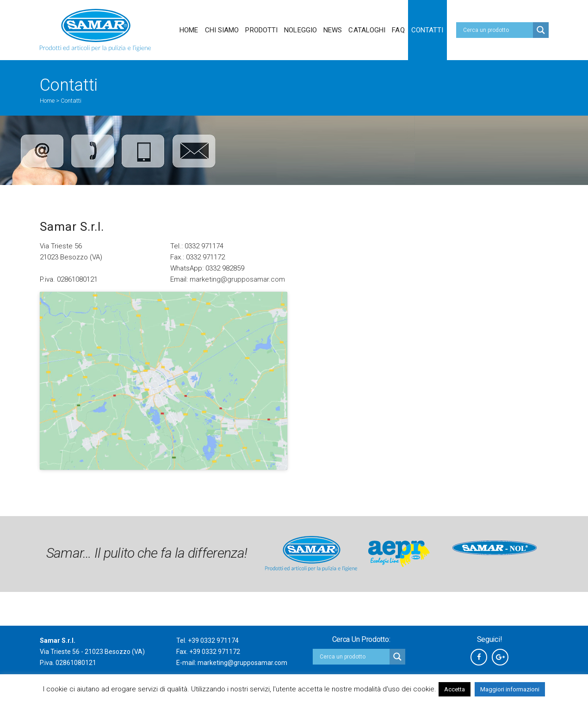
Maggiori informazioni (510, 689)
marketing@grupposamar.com (237, 279)
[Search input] (497, 30)
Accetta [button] (455, 689)
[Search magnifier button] (541, 30)
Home (47, 101)
